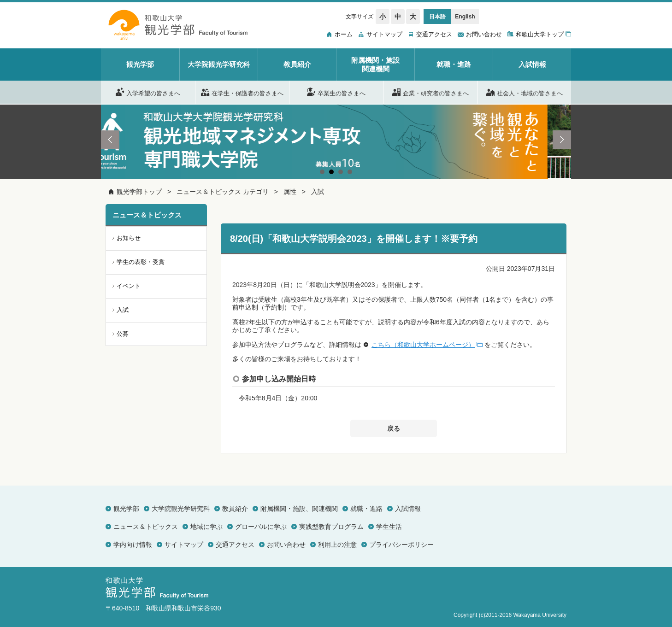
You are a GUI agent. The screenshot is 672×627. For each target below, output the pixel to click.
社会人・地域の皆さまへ (525, 92)
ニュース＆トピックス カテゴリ (223, 192)
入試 (318, 192)
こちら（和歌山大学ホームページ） (423, 345)
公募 (123, 334)
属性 (290, 192)
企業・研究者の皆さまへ (430, 92)
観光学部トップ (139, 192)
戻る (394, 428)
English (465, 17)
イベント (129, 286)
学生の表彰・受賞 (141, 262)
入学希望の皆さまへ (148, 92)
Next (562, 140)
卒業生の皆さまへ (336, 92)
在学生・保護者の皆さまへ (242, 92)
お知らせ (129, 238)
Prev (110, 140)
